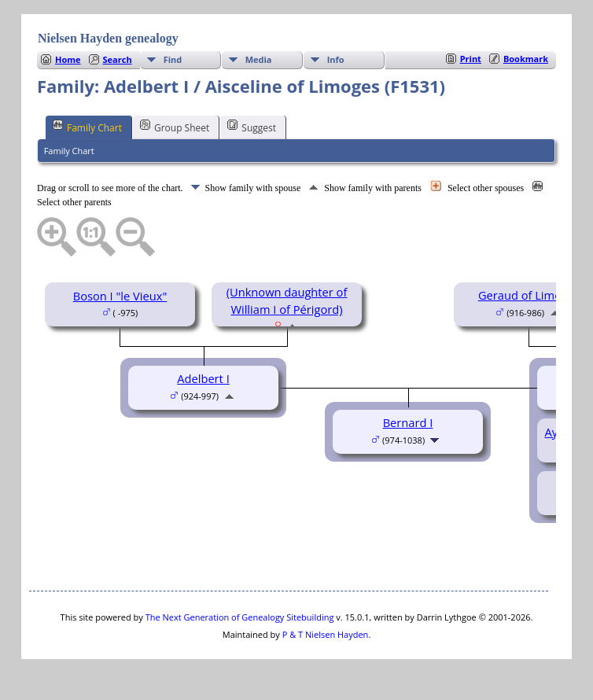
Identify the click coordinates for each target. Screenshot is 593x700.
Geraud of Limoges (529, 295)
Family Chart (87, 127)
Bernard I (408, 422)
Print (471, 59)
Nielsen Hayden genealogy (108, 38)
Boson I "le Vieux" (120, 296)
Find (173, 59)
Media (259, 59)
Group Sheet (175, 127)
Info (336, 59)
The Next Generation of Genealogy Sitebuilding (240, 617)
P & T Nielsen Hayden (326, 634)
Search (118, 59)
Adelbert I (203, 378)
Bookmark (526, 59)
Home (68, 59)
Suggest (252, 127)
